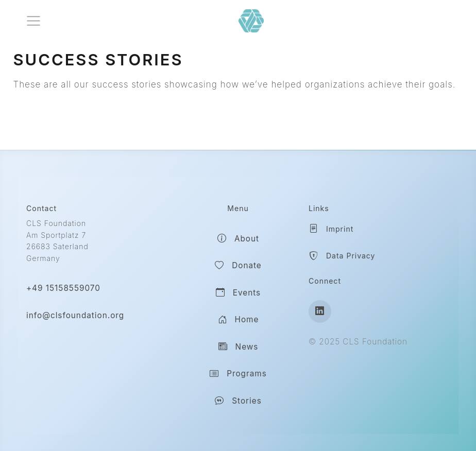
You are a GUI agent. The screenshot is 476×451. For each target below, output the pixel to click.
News (238, 347)
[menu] (33, 21)
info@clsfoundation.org (75, 315)
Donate (238, 266)
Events (238, 293)
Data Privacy (342, 256)
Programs (238, 374)
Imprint (331, 229)
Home (238, 320)
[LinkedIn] (320, 311)
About (238, 239)
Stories (238, 401)
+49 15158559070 (63, 288)
